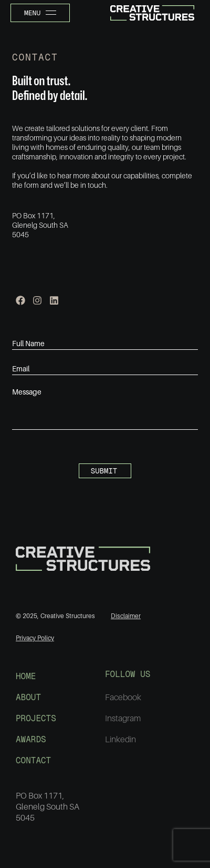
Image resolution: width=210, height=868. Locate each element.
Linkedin (120, 743)
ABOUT (28, 701)
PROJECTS (36, 722)
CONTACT (33, 764)
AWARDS (31, 743)
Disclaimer (126, 619)
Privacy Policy (35, 641)
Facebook (123, 701)
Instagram (123, 722)
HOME (26, 680)
